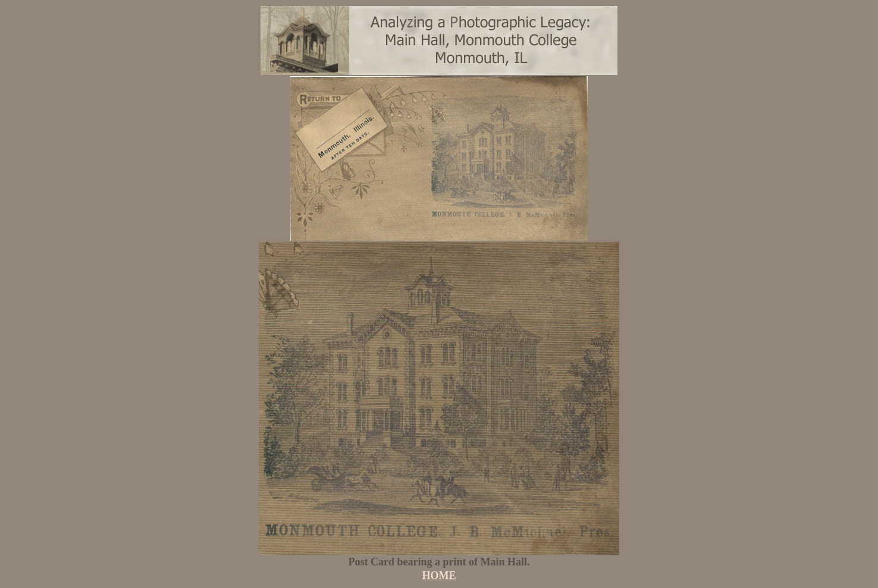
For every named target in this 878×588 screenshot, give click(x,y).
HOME (439, 576)
